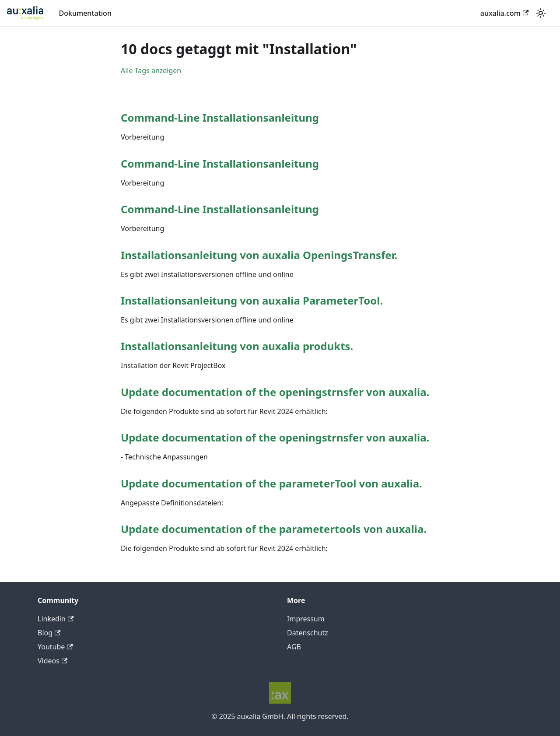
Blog (49, 633)
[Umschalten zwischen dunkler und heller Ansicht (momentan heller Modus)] (541, 13)
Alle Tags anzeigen (151, 70)
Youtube (55, 647)
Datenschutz (308, 633)
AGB (294, 647)
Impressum (306, 619)
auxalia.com (504, 13)
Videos (52, 661)
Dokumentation (85, 13)
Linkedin (56, 619)
